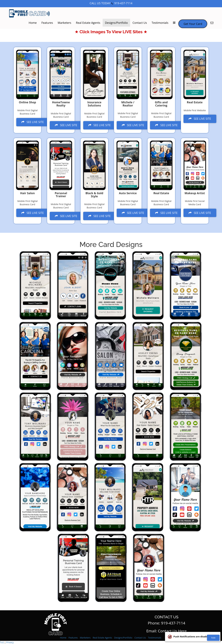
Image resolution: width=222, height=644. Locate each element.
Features (47, 23)
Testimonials (160, 23)
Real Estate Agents (88, 23)
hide (213, 638)
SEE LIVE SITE (33, 122)
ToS (2, 642)
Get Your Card (193, 24)
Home (33, 23)
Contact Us (140, 23)
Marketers (64, 23)
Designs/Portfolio (116, 23)
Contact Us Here (172, 631)
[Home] (29, 13)
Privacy (10, 642)
